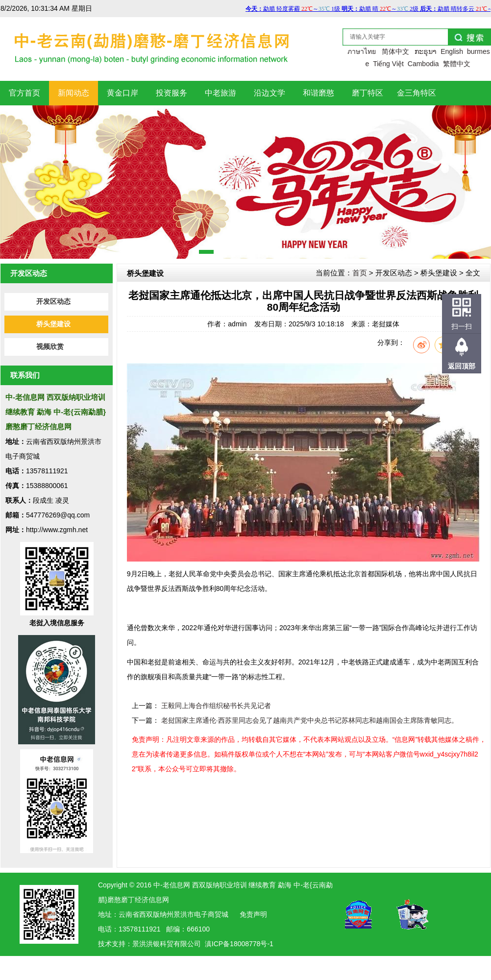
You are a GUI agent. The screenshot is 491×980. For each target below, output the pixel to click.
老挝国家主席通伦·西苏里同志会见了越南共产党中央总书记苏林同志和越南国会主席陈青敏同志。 (310, 720)
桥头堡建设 (53, 324)
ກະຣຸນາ (426, 51)
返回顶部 (462, 366)
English (452, 51)
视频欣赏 (50, 347)
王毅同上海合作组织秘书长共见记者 (216, 706)
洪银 (153, 944)
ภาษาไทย (362, 51)
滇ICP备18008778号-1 (239, 944)
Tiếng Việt (388, 64)
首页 (360, 273)
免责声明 (253, 914)
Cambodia (423, 64)
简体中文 (395, 51)
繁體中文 (457, 64)
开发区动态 (53, 302)
